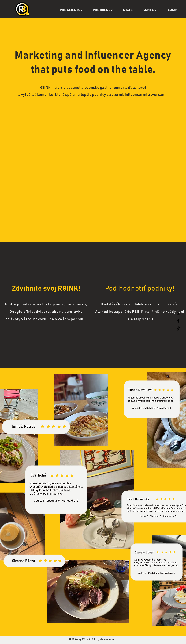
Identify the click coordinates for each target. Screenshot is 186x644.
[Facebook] (178, 321)
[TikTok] (178, 329)
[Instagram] (178, 313)
